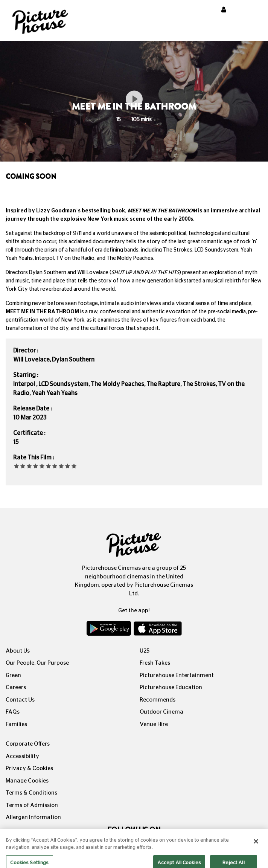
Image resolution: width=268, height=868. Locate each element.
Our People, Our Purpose (37, 663)
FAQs (13, 712)
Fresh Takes (155, 663)
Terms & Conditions (31, 793)
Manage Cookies (27, 781)
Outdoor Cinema (161, 712)
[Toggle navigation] (252, 11)
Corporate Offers (28, 744)
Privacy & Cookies (29, 768)
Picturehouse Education (171, 687)
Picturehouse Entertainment (177, 675)
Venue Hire (154, 724)
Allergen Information (33, 817)
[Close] (256, 846)
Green (13, 675)
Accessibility (22, 756)
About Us (18, 651)
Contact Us (20, 700)
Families (16, 724)
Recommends (158, 700)
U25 (145, 651)
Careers (16, 687)
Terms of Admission (32, 805)
